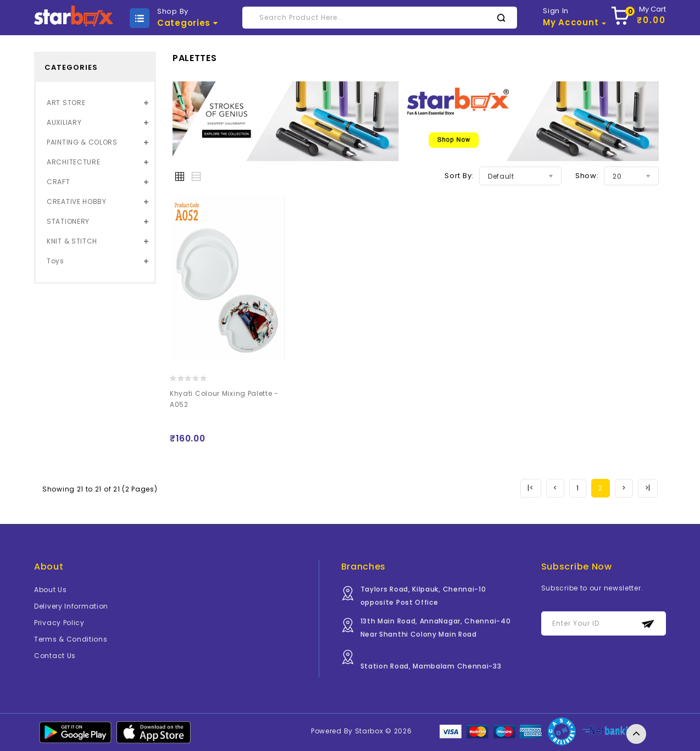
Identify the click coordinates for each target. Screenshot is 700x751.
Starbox (369, 731)
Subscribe (648, 624)
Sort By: (459, 176)
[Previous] (530, 488)
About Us (51, 590)
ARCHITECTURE (73, 162)
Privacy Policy (59, 623)
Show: (587, 176)
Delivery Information (71, 606)
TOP (636, 734)
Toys (55, 261)
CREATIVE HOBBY (77, 201)
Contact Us (55, 656)
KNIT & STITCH (72, 241)
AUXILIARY (64, 122)
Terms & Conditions (71, 639)
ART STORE (66, 103)
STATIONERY (68, 221)
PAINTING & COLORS (82, 142)
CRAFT (59, 182)
